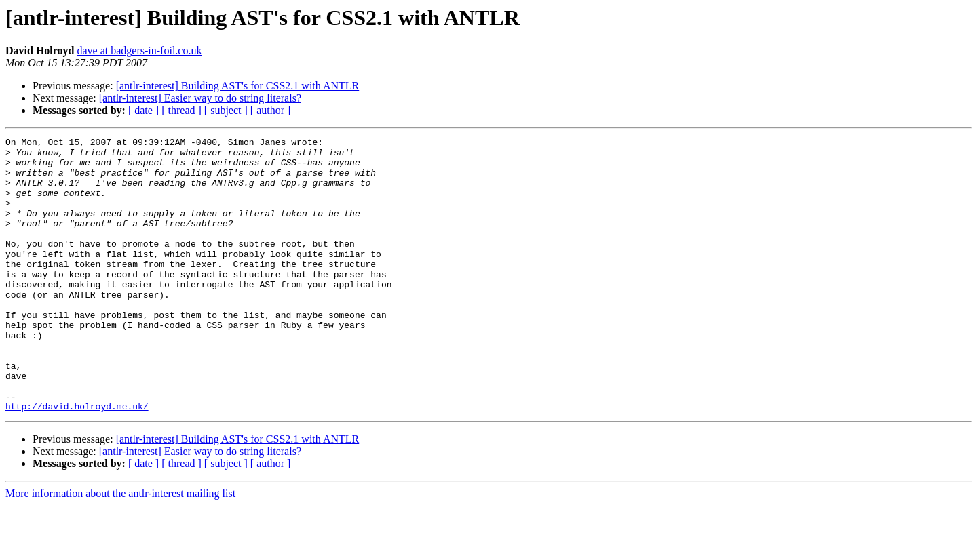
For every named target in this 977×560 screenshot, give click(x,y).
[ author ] (271, 110)
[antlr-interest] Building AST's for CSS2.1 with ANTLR (238, 86)
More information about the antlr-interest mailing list (120, 548)
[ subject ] (226, 110)
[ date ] (143, 110)
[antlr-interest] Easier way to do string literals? (200, 98)
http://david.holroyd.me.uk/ (77, 461)
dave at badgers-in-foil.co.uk (140, 51)
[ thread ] (181, 110)
